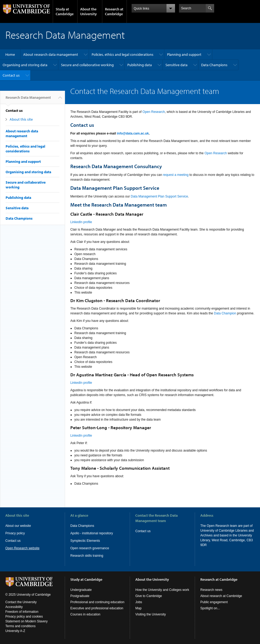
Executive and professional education (97, 608)
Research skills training (87, 556)
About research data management (51, 54)
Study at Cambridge (65, 11)
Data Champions (214, 65)
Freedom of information (22, 612)
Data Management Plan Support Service (159, 196)
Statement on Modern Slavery (27, 621)
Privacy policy (15, 533)
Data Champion (225, 313)
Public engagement (214, 602)
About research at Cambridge (221, 596)
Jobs (139, 602)
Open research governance (90, 548)
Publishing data (140, 65)
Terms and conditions (20, 626)
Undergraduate (81, 590)
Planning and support (184, 54)
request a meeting (176, 175)
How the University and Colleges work (162, 590)
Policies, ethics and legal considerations (123, 54)
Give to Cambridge (149, 596)
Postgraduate (80, 596)
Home (10, 54)
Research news (211, 590)
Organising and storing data (25, 65)
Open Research (154, 112)
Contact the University (21, 602)
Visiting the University (151, 614)
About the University (88, 11)
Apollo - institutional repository (92, 533)
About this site (21, 119)
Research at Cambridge (114, 11)
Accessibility (14, 607)
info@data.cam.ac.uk (133, 133)
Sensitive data (176, 65)
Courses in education (85, 614)
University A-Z (15, 631)
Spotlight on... (210, 608)
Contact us (11, 75)
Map (138, 608)
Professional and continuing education (97, 602)
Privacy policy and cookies (24, 617)
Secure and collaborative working (87, 65)
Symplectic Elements (85, 541)
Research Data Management (28, 100)
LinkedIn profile (81, 222)
